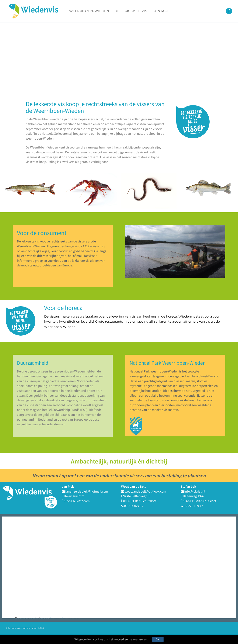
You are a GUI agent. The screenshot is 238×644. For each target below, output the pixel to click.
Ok (159, 639)
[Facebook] (229, 11)
